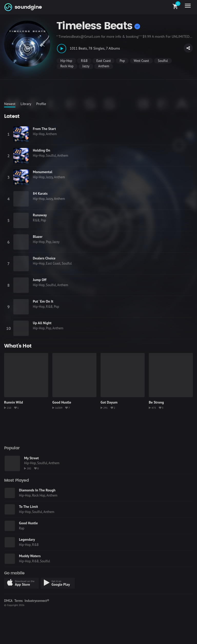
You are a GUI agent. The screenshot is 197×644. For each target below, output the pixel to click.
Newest (10, 104)
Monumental (43, 172)
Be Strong (156, 402)
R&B (84, 61)
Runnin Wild (13, 402)
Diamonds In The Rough (37, 490)
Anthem (104, 66)
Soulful (163, 61)
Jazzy (86, 66)
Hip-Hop (66, 61)
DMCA (8, 601)
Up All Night (42, 323)
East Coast (104, 61)
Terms (18, 601)
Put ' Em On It (43, 301)
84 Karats (40, 193)
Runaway (40, 215)
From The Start (44, 129)
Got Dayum (109, 402)
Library (26, 104)
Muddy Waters (30, 556)
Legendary (27, 539)
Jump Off (40, 280)
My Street (31, 458)
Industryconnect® (37, 601)
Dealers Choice (44, 258)
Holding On (42, 150)
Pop (122, 61)
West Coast (141, 61)
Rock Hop (67, 66)
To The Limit (28, 507)
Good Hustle (62, 402)
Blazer (38, 237)
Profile (41, 104)
